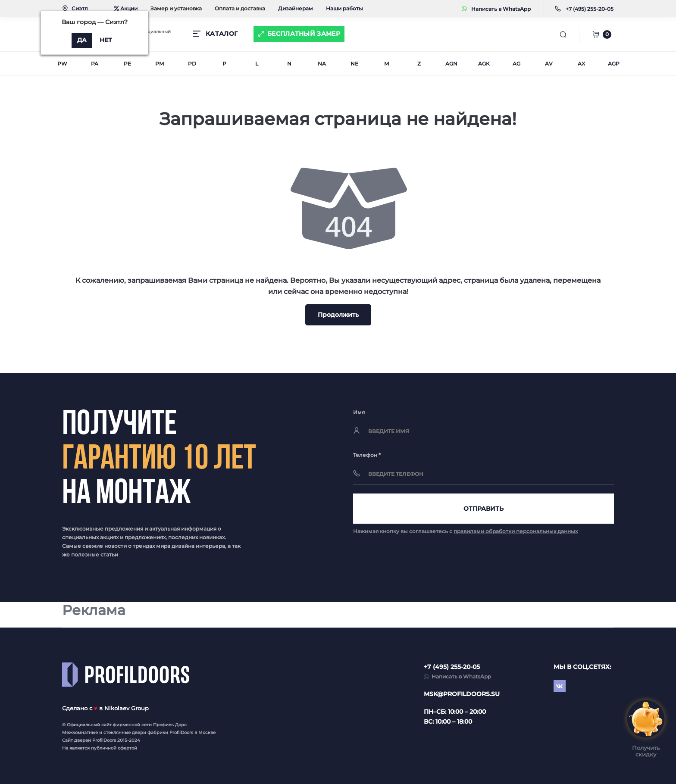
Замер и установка (176, 8)
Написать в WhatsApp (496, 9)
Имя (359, 412)
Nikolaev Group (127, 708)
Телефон (367, 455)
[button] (590, 9)
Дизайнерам (296, 8)
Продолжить (338, 315)
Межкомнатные (80, 732)
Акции (126, 8)
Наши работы (344, 8)
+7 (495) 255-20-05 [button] (452, 667)
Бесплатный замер (304, 34)
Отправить (484, 509)
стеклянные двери (125, 732)
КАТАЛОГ (222, 34)
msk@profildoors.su (462, 694)
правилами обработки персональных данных (516, 531)
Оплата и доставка (240, 8)
